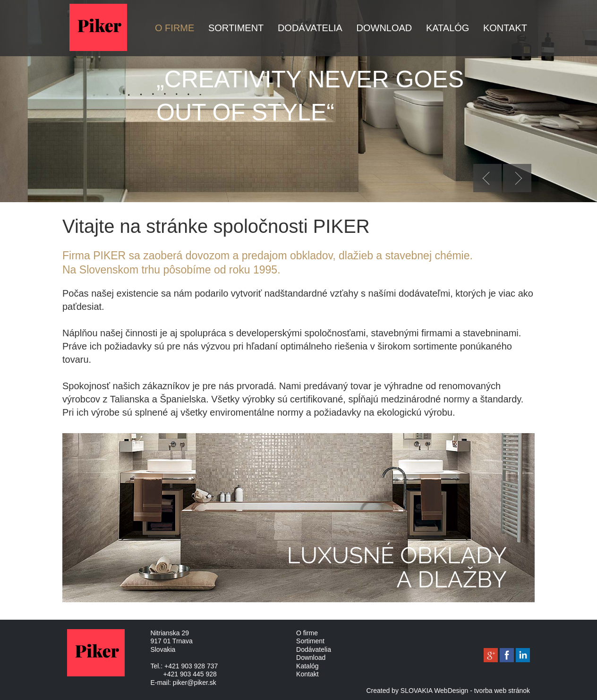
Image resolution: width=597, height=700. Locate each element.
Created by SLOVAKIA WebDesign (417, 691)
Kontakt (505, 28)
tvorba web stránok (502, 691)
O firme (175, 28)
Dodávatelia (310, 28)
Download (384, 28)
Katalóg (448, 28)
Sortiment (236, 28)
